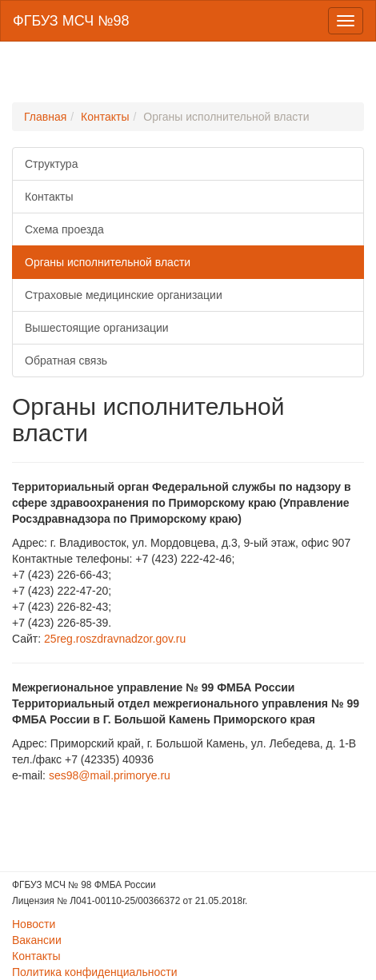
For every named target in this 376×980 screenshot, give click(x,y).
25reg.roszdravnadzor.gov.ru (115, 639)
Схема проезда (64, 229)
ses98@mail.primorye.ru (110, 775)
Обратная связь (66, 361)
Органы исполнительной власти (108, 262)
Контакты (105, 117)
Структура (51, 164)
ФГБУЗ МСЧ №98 (71, 21)
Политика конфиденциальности (95, 972)
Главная (45, 117)
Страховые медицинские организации (124, 295)
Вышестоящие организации (97, 328)
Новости (34, 924)
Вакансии (37, 940)
